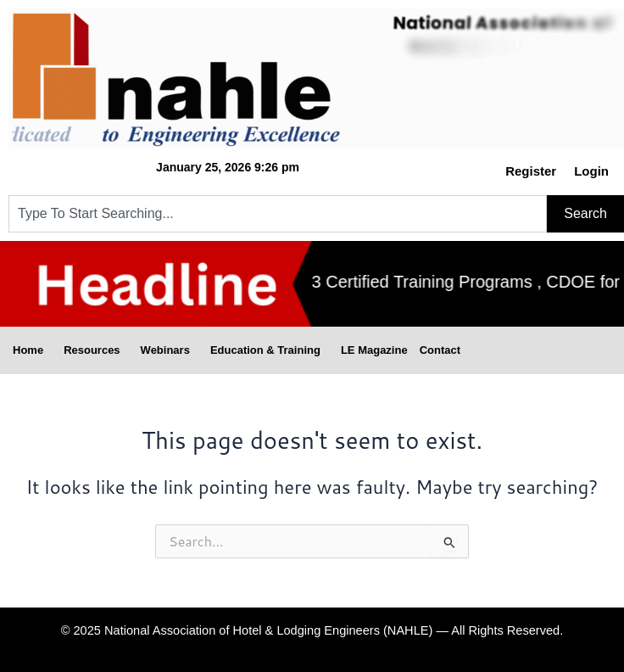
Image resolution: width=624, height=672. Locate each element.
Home (32, 350)
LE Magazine (374, 350)
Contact (440, 350)
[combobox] (278, 214)
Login (591, 171)
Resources (96, 350)
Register (531, 171)
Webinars (170, 350)
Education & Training (270, 350)
